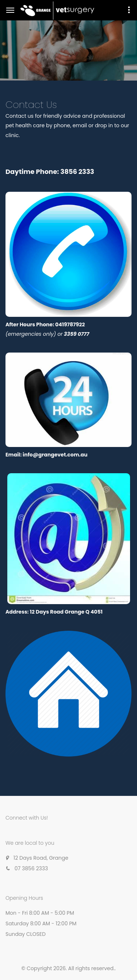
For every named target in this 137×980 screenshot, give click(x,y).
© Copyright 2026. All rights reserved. (68, 968)
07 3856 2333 (31, 868)
